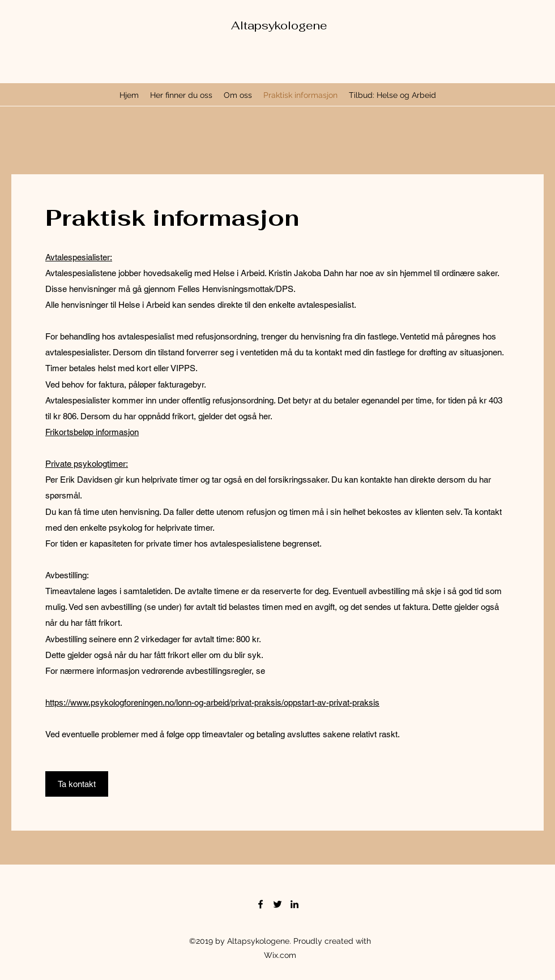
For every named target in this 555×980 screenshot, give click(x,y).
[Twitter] (277, 904)
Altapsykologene (279, 25)
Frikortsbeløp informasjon (92, 432)
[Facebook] (261, 904)
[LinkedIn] (294, 904)
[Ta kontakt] (77, 784)
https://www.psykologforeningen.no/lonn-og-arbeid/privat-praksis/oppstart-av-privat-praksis (212, 702)
